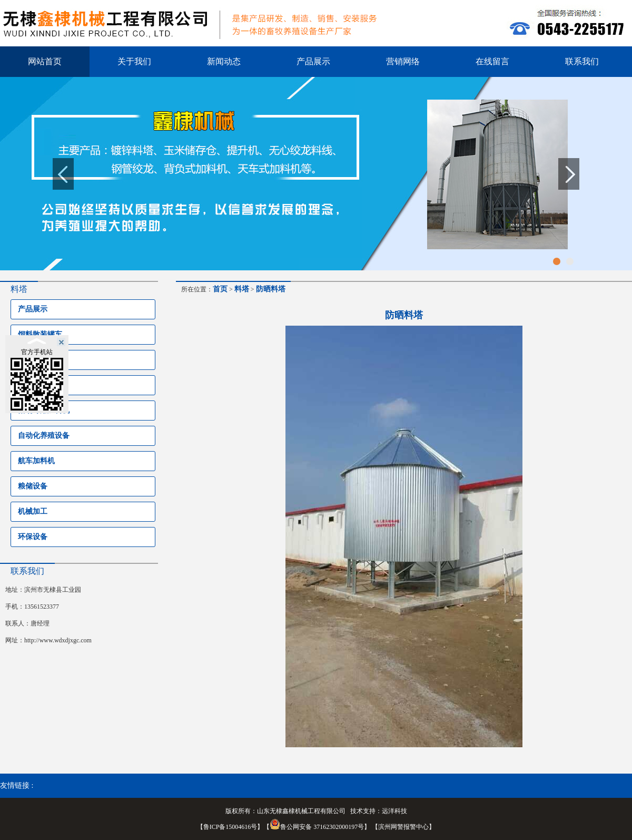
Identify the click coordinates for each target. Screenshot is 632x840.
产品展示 (313, 61)
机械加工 (33, 511)
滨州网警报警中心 (403, 827)
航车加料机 (36, 461)
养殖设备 (33, 360)
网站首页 (45, 61)
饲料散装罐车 (40, 334)
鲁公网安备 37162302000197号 (317, 827)
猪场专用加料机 (44, 410)
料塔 (25, 385)
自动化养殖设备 (44, 436)
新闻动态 (224, 61)
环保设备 (33, 537)
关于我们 (134, 61)
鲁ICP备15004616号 (230, 827)
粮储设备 (33, 486)
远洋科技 (394, 811)
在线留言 (492, 61)
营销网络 (403, 61)
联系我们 (582, 61)
